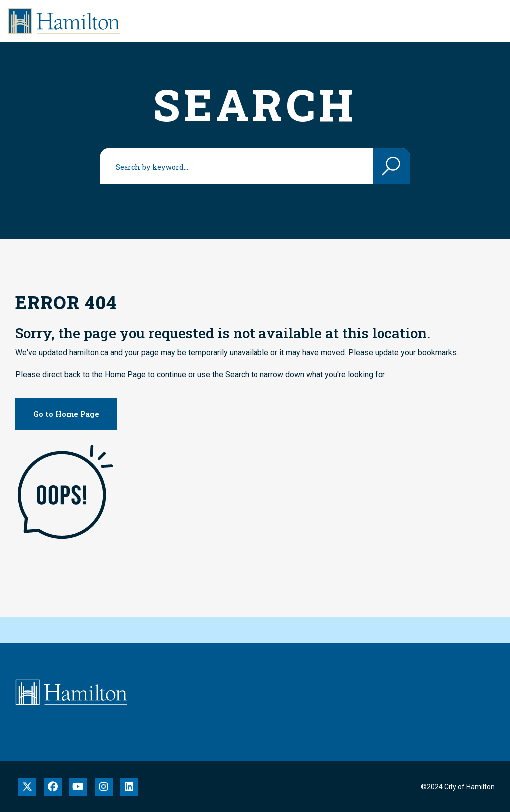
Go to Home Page (66, 414)
